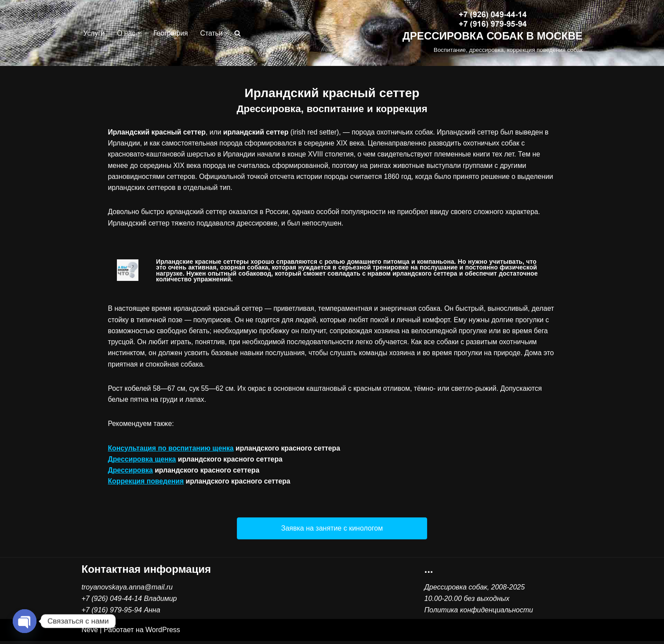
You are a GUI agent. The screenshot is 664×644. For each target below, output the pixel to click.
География (171, 33)
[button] (140, 33)
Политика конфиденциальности (479, 613)
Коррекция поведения (147, 484)
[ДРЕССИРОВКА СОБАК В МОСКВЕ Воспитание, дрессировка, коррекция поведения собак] (493, 33)
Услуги (94, 33)
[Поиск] (239, 33)
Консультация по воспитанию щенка (172, 451)
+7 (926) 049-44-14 (112, 602)
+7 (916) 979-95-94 (112, 613)
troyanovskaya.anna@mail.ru (127, 591)
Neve (90, 633)
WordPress (163, 633)
